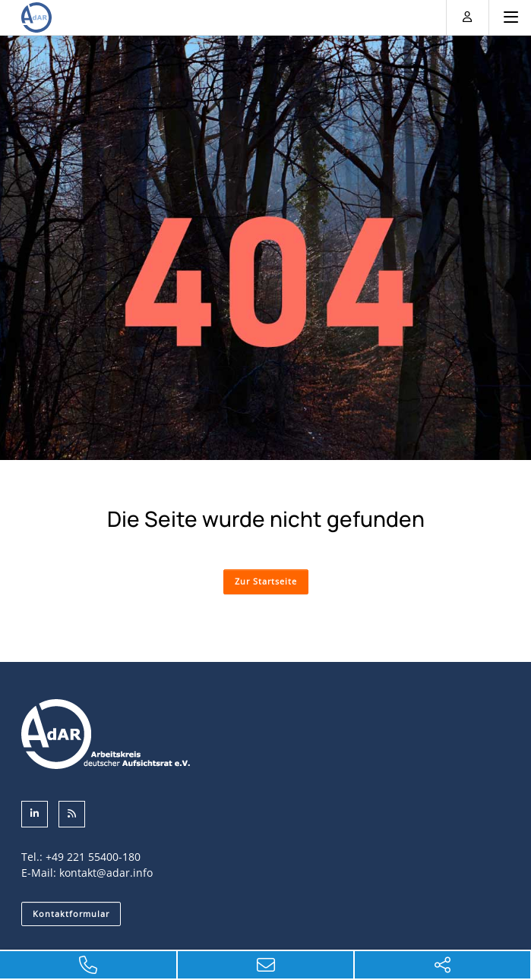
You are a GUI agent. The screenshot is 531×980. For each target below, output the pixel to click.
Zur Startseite (266, 581)
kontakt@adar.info (106, 873)
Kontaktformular (71, 914)
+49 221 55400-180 (93, 857)
